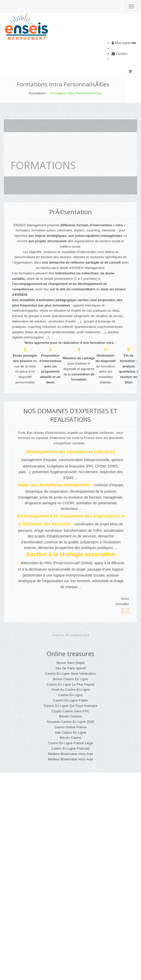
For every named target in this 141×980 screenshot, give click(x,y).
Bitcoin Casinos (71, 716)
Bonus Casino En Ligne (71, 679)
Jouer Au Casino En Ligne (70, 690)
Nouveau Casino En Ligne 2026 (71, 722)
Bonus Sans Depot (70, 663)
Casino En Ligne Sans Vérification (70, 674)
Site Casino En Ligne (70, 732)
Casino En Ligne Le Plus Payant (70, 684)
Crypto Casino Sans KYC (71, 711)
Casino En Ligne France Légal (70, 743)
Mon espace (124, 43)
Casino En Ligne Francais (70, 748)
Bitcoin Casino (70, 738)
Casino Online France (71, 727)
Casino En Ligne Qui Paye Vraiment (71, 706)
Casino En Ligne (70, 695)
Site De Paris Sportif (70, 668)
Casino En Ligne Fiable (70, 700)
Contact (122, 54)
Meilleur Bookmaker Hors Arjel (70, 754)
